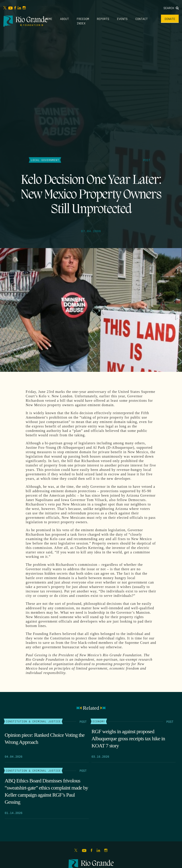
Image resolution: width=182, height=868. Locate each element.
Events (122, 19)
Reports (103, 19)
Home (49, 19)
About (64, 19)
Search (171, 8)
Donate (170, 19)
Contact (141, 19)
